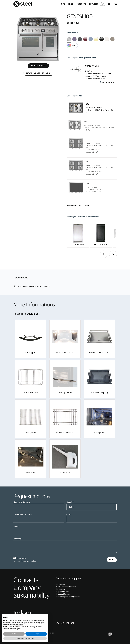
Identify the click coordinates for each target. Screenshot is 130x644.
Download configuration (39, 73)
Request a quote (38, 66)
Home (62, 4)
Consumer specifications (66, 587)
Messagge (18, 539)
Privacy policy (21, 558)
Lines (71, 4)
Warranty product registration (68, 597)
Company (27, 588)
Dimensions (61, 589)
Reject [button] (14, 634)
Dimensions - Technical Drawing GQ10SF (34, 286)
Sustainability (31, 595)
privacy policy (30, 561)
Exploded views (62, 592)
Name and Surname (22, 502)
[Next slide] (113, 254)
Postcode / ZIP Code (22, 514)
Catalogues (61, 584)
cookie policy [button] (20, 625)
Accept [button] (36, 634)
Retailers (94, 4)
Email (69, 514)
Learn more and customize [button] (25, 638)
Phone (16, 527)
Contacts (26, 580)
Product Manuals (63, 594)
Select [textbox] (72, 507)
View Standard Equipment (78, 206)
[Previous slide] (104, 254)
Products (81, 4)
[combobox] (92, 507)
